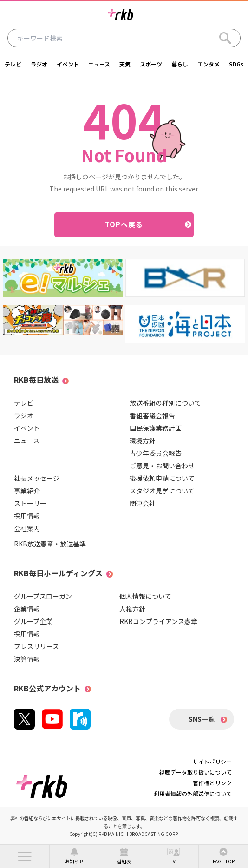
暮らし (180, 64)
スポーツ (151, 64)
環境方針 (143, 441)
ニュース (99, 64)
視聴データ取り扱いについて (196, 772)
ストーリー (30, 503)
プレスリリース (36, 646)
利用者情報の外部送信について (193, 793)
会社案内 (27, 528)
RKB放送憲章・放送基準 (50, 544)
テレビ (13, 64)
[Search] (225, 38)
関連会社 (143, 503)
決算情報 (27, 659)
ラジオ (39, 64)
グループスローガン (43, 596)
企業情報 (27, 609)
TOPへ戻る (124, 224)
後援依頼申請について (162, 478)
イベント (68, 64)
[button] (25, 856)
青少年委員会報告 (156, 453)
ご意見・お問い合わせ (162, 466)
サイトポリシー (212, 761)
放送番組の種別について (165, 403)
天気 (125, 64)
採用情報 (27, 516)
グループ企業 (33, 621)
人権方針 (132, 609)
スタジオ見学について (162, 491)
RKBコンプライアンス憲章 (158, 621)
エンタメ (209, 64)
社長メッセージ (37, 478)
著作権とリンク (212, 783)
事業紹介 (27, 491)
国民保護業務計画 (156, 428)
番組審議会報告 (152, 415)
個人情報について (145, 596)
